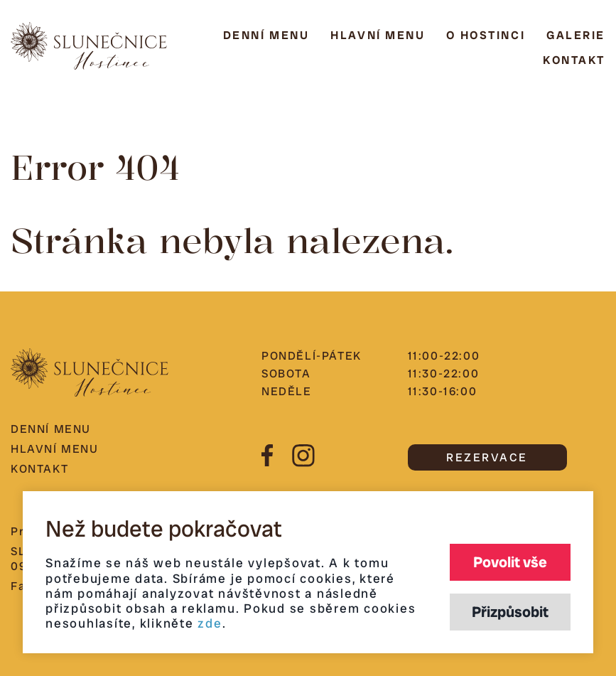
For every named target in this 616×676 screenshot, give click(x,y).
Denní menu (266, 35)
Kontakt (574, 60)
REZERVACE (487, 457)
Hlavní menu (378, 35)
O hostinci (486, 35)
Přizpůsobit (510, 612)
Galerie (576, 35)
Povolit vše (510, 562)
